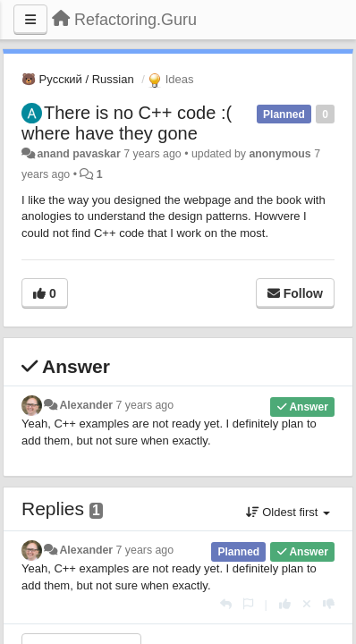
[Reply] (226, 604)
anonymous (280, 154)
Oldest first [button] (288, 512)
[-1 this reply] (329, 604)
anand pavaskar (78, 154)
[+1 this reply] (285, 604)
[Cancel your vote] (307, 604)
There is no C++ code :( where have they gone (127, 123)
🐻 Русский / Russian (78, 79)
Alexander (86, 405)
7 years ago (145, 405)
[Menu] (30, 20)
